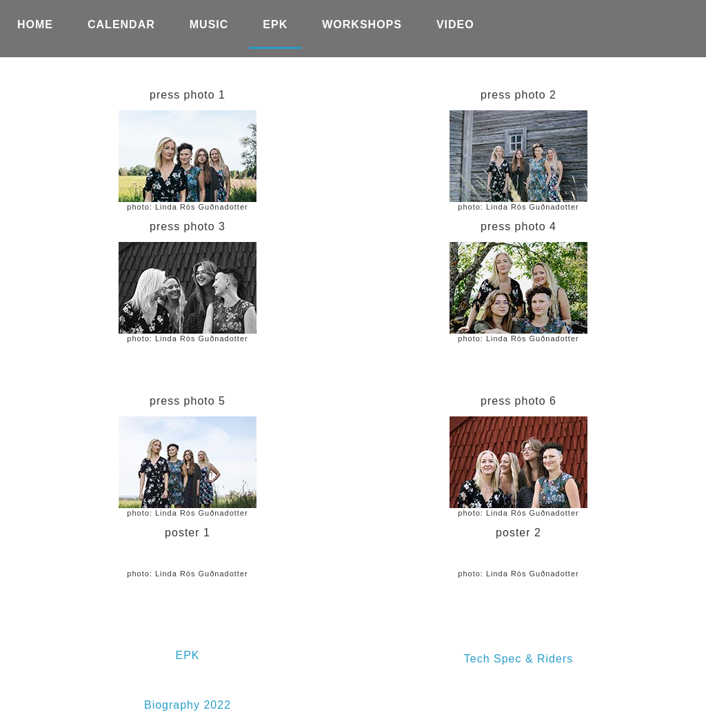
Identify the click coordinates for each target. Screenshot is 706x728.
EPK (187, 655)
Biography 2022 (188, 705)
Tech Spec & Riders (519, 659)
